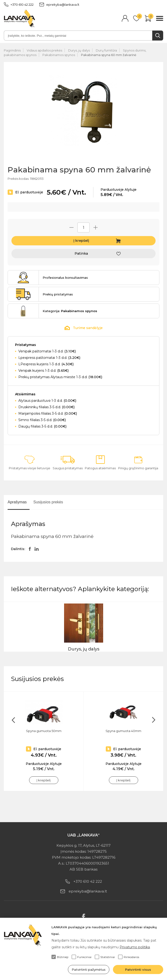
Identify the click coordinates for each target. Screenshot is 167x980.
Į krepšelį (81, 241)
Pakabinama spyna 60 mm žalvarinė (109, 55)
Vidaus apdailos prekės (44, 50)
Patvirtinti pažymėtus (89, 970)
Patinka (81, 253)
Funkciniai (82, 957)
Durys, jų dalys (79, 50)
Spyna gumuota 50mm (44, 731)
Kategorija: (70, 311)
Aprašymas (17, 502)
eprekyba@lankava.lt (59, 5)
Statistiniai (105, 957)
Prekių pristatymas (58, 294)
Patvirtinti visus (138, 970)
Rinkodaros (129, 957)
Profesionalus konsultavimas (65, 278)
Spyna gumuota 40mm (123, 731)
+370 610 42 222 (19, 5)
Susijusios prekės (48, 502)
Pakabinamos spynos (59, 55)
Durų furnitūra (106, 50)
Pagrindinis (12, 50)
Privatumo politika (135, 947)
